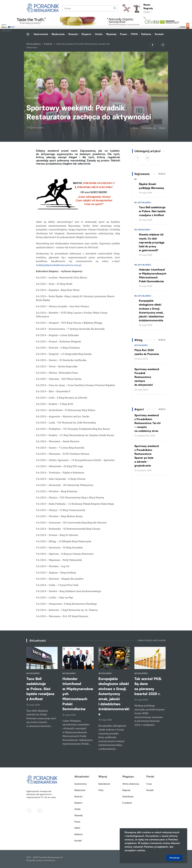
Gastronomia (41, 34)
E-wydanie (127, 803)
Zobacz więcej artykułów (152, 641)
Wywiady (111, 34)
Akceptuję (174, 858)
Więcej (162, 174)
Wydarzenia (58, 34)
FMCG (134, 34)
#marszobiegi (149, 128)
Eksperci (86, 34)
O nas (149, 784)
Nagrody (126, 790)
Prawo (124, 34)
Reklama (146, 34)
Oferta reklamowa (131, 784)
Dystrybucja (128, 797)
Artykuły (48, 44)
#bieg (136, 128)
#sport (162, 128)
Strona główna (34, 44)
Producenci (144, 230)
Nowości (73, 34)
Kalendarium (104, 784)
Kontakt (159, 34)
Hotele (99, 34)
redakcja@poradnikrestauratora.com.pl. (59, 265)
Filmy (101, 790)
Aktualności (144, 203)
